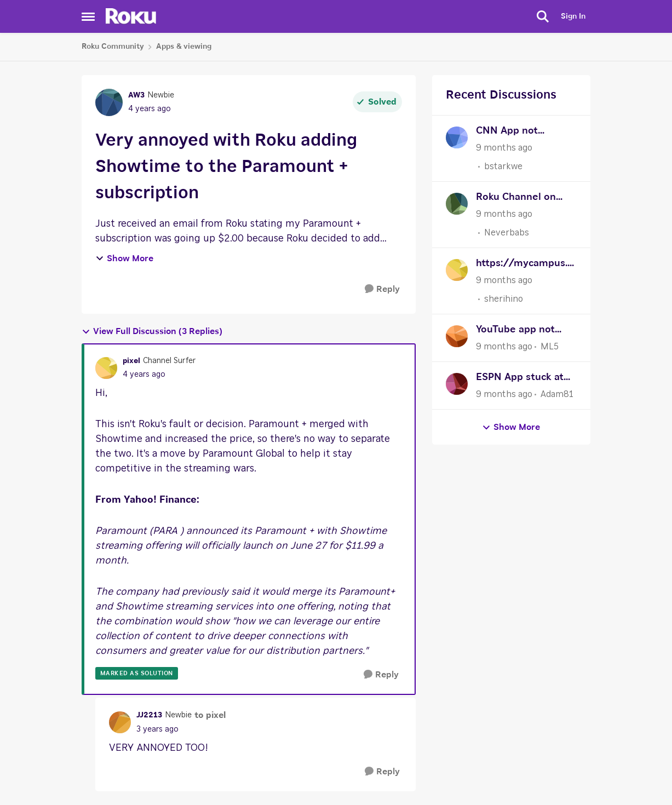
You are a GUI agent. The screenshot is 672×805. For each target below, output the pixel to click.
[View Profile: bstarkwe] (457, 137)
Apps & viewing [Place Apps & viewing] (184, 47)
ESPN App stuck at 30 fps (520, 379)
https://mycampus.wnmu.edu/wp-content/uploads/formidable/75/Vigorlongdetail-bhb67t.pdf (526, 265)
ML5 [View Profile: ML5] (550, 347)
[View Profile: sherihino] (457, 270)
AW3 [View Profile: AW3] (136, 95)
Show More (124, 258)
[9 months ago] (504, 148)
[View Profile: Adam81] (457, 384)
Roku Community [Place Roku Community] (113, 47)
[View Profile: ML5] (457, 336)
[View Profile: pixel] (106, 368)
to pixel (210, 715)
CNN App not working (507, 132)
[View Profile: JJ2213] (120, 722)
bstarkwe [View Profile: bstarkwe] (503, 166)
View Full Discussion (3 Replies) (152, 332)
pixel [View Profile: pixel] (131, 361)
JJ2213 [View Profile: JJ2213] (149, 715)
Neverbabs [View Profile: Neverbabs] (507, 233)
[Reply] (382, 289)
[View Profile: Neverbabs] (457, 204)
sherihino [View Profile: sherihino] (504, 299)
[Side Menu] (88, 16)
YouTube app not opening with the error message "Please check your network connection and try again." (523, 331)
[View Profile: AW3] (109, 102)
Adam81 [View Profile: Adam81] (557, 394)
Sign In (573, 16)
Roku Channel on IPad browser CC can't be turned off (520, 199)
